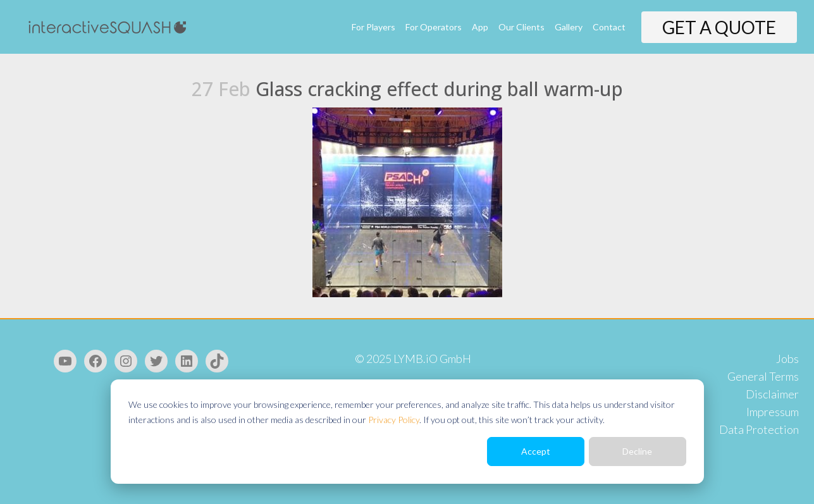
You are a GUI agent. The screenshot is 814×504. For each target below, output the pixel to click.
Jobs (787, 359)
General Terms (763, 376)
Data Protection (759, 429)
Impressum (773, 412)
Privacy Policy (394, 420)
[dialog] (407, 432)
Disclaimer (772, 394)
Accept (536, 451)
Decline (637, 451)
